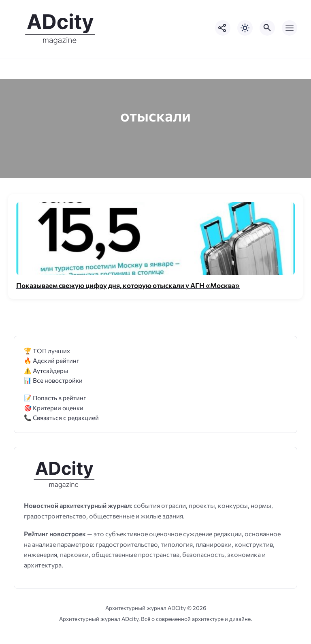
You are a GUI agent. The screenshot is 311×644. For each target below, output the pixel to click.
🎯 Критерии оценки (54, 408)
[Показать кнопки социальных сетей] (223, 28)
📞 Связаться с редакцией (61, 417)
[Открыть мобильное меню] (290, 28)
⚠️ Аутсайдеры (46, 370)
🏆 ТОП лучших (47, 351)
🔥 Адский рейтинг (52, 360)
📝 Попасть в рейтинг (55, 398)
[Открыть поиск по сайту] (267, 28)
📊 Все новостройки (53, 380)
